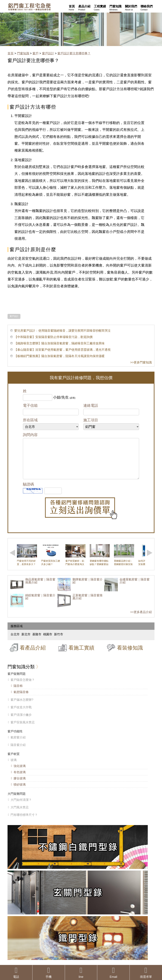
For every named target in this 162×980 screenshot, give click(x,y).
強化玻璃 (20, 773)
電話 (16, 973)
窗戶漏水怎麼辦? (22, 706)
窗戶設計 (48, 53)
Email (113, 973)
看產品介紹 (33, 654)
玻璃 (14, 767)
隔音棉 (18, 693)
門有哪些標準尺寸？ (24, 822)
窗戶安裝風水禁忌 (23, 729)
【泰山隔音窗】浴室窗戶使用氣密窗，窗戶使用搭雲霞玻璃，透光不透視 (62, 350)
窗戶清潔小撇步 (21, 721)
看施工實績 (81, 654)
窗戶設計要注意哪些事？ (74, 53)
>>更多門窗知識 (141, 362)
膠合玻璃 (20, 785)
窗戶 (35, 53)
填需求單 (146, 973)
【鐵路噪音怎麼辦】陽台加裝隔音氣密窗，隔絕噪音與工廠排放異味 (59, 343)
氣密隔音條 (21, 699)
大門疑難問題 (17, 800)
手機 (49, 973)
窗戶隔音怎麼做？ (23, 687)
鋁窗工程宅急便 (29, 7)
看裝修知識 (130, 654)
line (81, 973)
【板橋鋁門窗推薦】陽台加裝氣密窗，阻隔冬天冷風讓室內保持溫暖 (59, 356)
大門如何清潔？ (21, 806)
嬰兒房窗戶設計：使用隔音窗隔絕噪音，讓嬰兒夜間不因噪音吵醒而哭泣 (62, 331)
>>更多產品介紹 (141, 619)
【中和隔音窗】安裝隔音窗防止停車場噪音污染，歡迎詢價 (53, 337)
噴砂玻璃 (20, 791)
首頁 (11, 53)
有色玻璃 (20, 779)
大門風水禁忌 (20, 814)
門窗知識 (23, 53)
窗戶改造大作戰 (21, 714)
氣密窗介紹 (18, 744)
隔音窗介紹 (18, 752)
